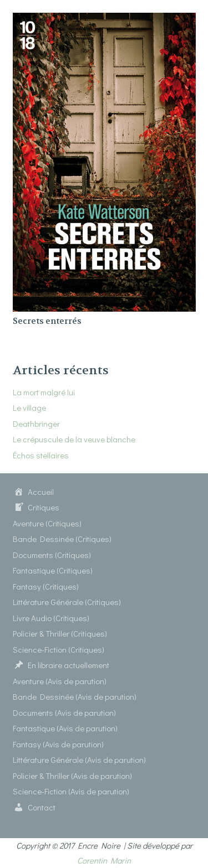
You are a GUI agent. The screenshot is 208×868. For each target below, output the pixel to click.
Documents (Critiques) (52, 555)
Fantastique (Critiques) (53, 570)
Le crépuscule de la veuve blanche (74, 439)
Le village (29, 407)
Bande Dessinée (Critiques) (62, 539)
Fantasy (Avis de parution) (58, 744)
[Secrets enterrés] (104, 20)
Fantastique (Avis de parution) (65, 728)
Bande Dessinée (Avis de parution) (75, 696)
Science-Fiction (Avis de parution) (71, 791)
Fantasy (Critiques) (46, 586)
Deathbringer (36, 423)
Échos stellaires (41, 455)
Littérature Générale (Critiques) (67, 602)
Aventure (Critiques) (47, 523)
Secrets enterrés (47, 321)
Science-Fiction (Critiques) (59, 649)
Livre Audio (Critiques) (51, 618)
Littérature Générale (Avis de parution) (79, 759)
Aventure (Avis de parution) (60, 681)
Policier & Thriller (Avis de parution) (72, 776)
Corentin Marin (104, 860)
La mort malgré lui (44, 392)
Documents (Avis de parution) (64, 712)
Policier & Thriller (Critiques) (60, 633)
